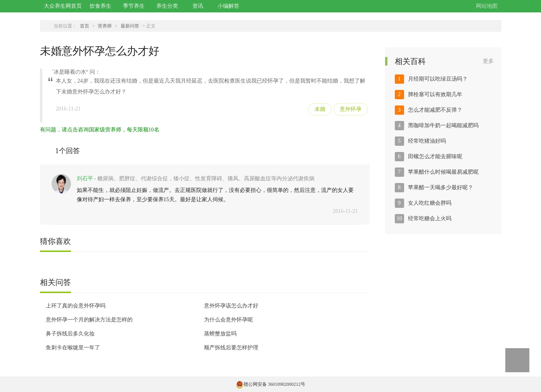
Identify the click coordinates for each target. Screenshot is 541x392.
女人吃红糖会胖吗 (430, 203)
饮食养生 (100, 6)
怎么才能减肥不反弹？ (435, 110)
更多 (488, 61)
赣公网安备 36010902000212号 (270, 384)
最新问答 (130, 26)
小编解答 (228, 6)
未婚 (320, 109)
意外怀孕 (351, 109)
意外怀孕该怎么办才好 (231, 306)
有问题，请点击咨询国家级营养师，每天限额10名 (100, 130)
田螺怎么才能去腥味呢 (435, 156)
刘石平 (85, 179)
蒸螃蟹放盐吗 (220, 334)
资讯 (198, 6)
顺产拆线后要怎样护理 (231, 348)
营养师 (105, 26)
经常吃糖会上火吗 (430, 218)
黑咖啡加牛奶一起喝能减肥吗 (443, 125)
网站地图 (487, 6)
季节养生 (134, 6)
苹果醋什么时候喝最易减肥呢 (443, 172)
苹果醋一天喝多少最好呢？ (441, 187)
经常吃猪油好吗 (427, 141)
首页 (85, 26)
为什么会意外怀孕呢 (228, 320)
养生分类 (167, 6)
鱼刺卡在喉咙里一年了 (73, 348)
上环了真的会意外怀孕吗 (76, 306)
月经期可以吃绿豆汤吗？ (438, 79)
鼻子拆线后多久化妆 (70, 334)
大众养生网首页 (63, 6)
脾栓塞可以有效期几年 (435, 94)
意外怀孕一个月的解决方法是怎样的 (89, 320)
